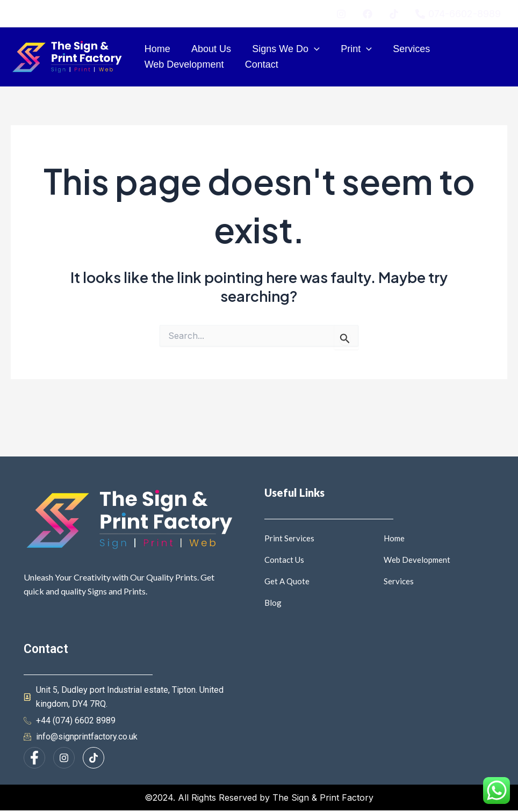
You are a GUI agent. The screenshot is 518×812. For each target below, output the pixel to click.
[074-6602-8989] (458, 14)
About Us (208, 49)
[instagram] (343, 14)
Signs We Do (282, 49)
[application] (310, 49)
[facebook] (369, 14)
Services (403, 49)
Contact (259, 64)
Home (156, 49)
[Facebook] (34, 758)
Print (350, 49)
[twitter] (395, 14)
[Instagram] (64, 758)
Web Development (183, 64)
